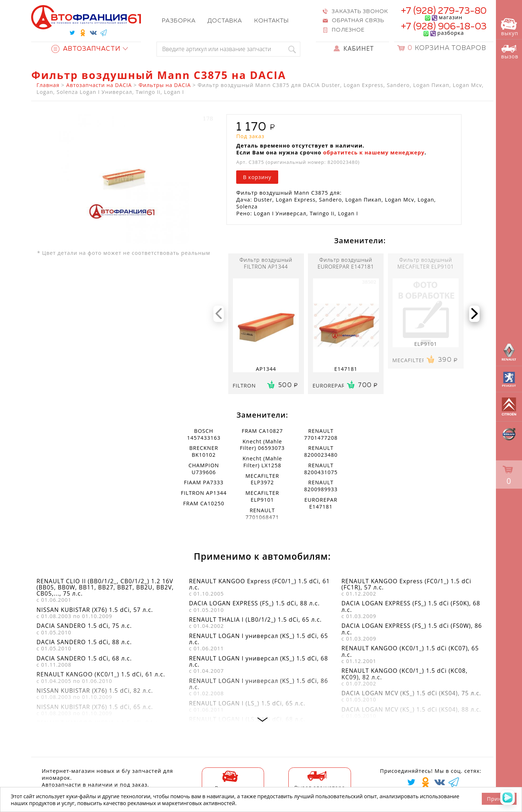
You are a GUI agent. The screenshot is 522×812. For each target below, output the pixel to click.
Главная (48, 85)
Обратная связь (358, 21)
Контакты (272, 21)
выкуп (510, 27)
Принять (499, 799)
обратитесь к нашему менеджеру (374, 152)
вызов (510, 52)
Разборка (179, 21)
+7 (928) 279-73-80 (444, 11)
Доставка (225, 21)
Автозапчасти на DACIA (99, 85)
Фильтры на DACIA (164, 85)
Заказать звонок (360, 12)
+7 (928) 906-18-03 (444, 27)
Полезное (348, 30)
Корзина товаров (447, 48)
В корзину (257, 177)
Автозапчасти (86, 49)
